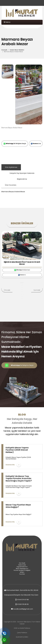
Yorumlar (22, 574)
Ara (36, 144)
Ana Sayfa (22, 563)
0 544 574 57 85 (23, 600)
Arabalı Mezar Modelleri (17, 50)
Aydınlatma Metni (22, 637)
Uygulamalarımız (22, 567)
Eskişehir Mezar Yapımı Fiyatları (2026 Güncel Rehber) (17, 450)
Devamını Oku (13, 465)
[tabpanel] (22, 190)
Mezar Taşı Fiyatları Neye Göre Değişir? (18, 506)
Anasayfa (4, 50)
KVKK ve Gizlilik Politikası (22, 628)
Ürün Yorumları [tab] (11, 185)
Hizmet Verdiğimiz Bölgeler (22, 570)
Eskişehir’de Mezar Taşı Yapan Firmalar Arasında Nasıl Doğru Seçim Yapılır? (19, 478)
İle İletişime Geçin (15, 144)
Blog (22, 415)
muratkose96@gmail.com (23, 609)
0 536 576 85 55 (23, 604)
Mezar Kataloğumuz (22, 569)
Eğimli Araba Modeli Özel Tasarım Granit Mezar (22, 263)
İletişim (22, 572)
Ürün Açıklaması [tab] (11, 167)
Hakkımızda (22, 565)
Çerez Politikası (22, 633)
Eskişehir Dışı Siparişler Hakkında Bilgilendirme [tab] (22, 176)
